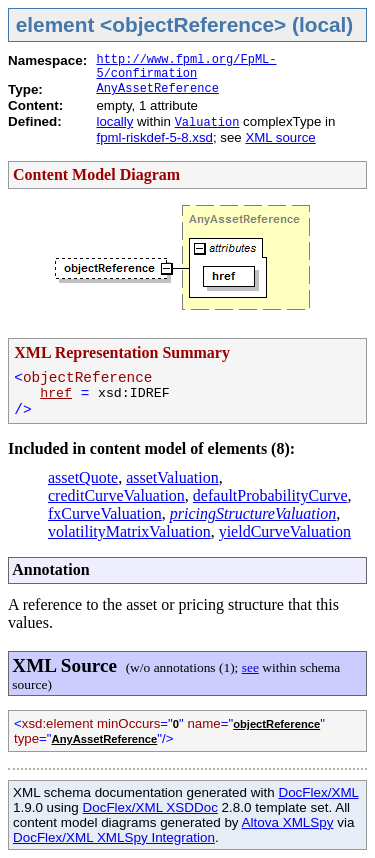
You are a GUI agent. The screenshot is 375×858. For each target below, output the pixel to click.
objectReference (276, 724)
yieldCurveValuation (285, 531)
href (56, 393)
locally (114, 121)
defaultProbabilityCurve (270, 495)
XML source (280, 137)
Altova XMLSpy (288, 822)
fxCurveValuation (105, 513)
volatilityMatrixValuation (129, 531)
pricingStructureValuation (253, 513)
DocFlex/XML (318, 792)
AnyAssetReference (157, 89)
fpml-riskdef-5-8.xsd (154, 137)
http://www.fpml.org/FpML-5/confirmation (186, 67)
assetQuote (83, 477)
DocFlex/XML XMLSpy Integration (114, 837)
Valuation (207, 123)
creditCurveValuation (116, 495)
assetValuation (172, 477)
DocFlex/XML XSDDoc (149, 807)
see (250, 667)
